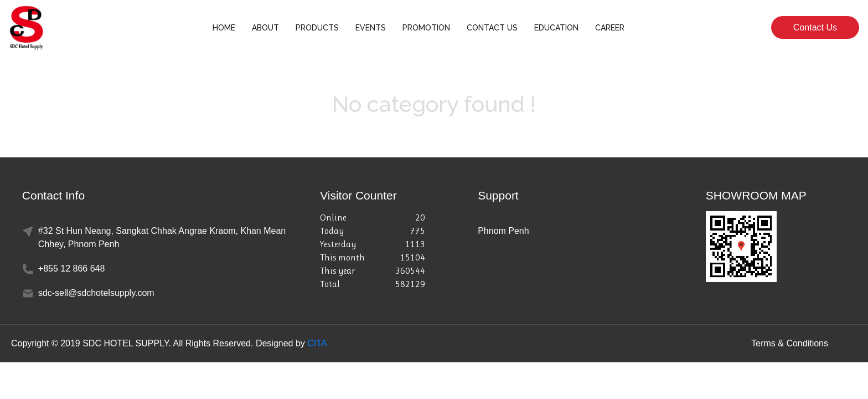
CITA (317, 343)
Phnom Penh (503, 231)
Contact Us (815, 27)
